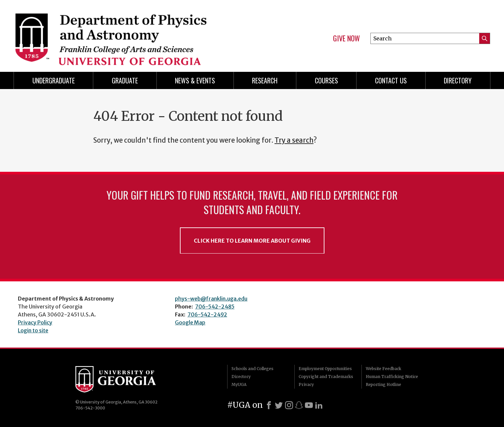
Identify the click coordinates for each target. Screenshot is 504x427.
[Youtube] (309, 405)
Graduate (125, 80)
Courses (326, 80)
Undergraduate (54, 80)
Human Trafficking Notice (392, 377)
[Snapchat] (299, 405)
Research (265, 80)
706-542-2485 (215, 307)
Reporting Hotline (383, 384)
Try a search (294, 140)
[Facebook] (269, 405)
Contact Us (391, 80)
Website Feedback (383, 369)
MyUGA (239, 384)
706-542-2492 (207, 314)
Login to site (33, 330)
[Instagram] (289, 405)
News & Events (195, 80)
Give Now (346, 38)
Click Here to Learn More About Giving (252, 241)
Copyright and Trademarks (326, 377)
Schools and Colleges (252, 369)
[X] (279, 405)
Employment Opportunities (325, 369)
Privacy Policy (35, 322)
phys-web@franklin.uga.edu (211, 299)
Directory (458, 80)
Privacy (306, 384)
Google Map (190, 322)
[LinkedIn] (319, 405)
